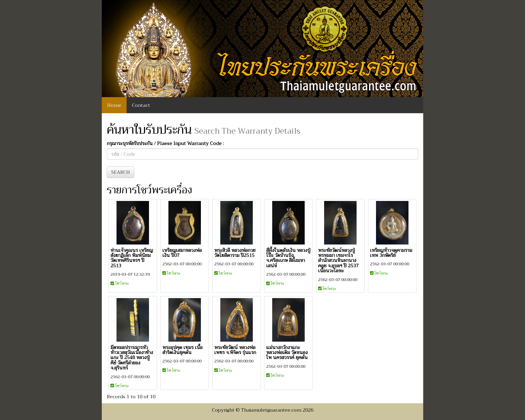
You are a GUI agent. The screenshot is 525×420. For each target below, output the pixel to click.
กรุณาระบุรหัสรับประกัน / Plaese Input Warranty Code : (165, 143)
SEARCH (121, 172)
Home (114, 105)
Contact (141, 105)
